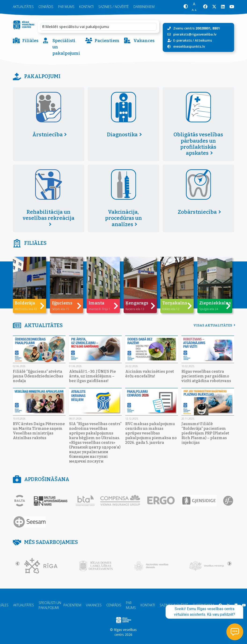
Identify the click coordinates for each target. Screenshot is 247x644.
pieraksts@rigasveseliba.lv (195, 34)
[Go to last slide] (18, 564)
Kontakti (86, 7)
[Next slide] (229, 564)
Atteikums (203, 40)
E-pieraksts (182, 40)
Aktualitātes (23, 7)
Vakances (139, 41)
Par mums (66, 7)
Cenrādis (46, 7)
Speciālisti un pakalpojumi (62, 47)
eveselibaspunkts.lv (189, 46)
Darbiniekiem (144, 7)
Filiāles (26, 41)
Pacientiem (102, 41)
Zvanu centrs (197, 28)
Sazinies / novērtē (114, 7)
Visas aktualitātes (214, 325)
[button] (186, 7)
